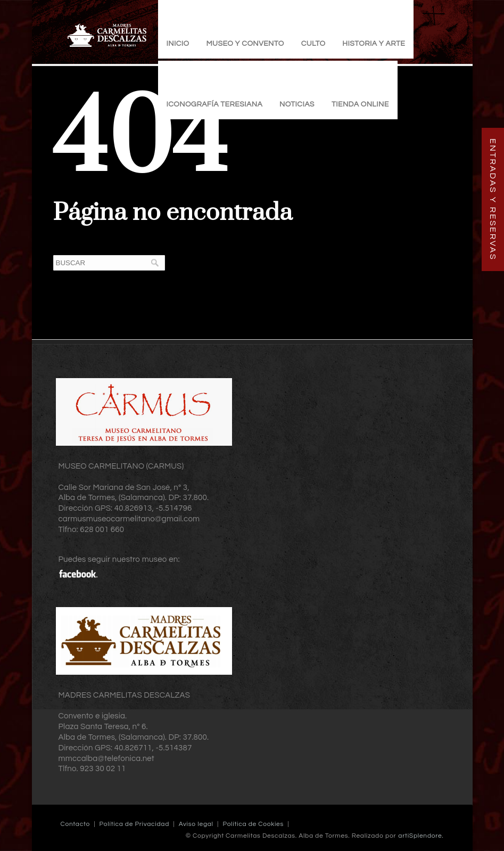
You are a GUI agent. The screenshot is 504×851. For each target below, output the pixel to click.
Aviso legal (196, 824)
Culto (313, 44)
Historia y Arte (374, 44)
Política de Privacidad (134, 824)
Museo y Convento (245, 44)
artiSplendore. (421, 836)
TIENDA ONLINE (360, 104)
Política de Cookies (253, 824)
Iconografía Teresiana (215, 104)
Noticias (297, 104)
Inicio (178, 44)
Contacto (75, 824)
